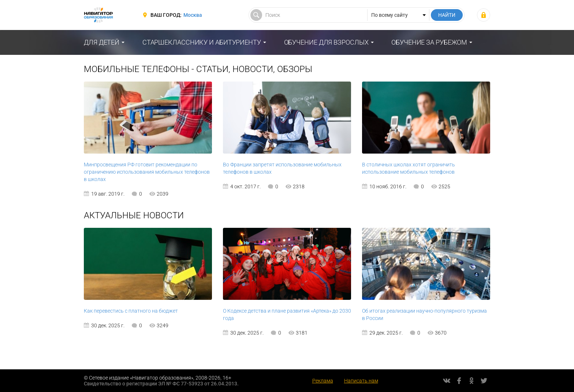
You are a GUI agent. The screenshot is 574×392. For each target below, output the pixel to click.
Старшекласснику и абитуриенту (202, 42)
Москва (193, 15)
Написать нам (361, 381)
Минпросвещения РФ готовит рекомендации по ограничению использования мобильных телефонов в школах (147, 172)
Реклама (323, 381)
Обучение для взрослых (326, 42)
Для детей (102, 42)
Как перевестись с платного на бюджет (131, 311)
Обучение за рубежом (429, 42)
